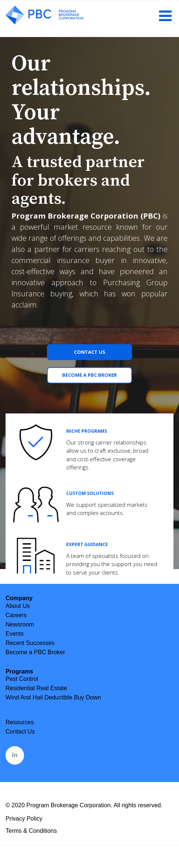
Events (15, 634)
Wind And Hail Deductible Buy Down (53, 697)
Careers (16, 615)
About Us (18, 606)
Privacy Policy (24, 819)
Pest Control (22, 679)
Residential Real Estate (36, 688)
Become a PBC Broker (89, 375)
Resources (20, 722)
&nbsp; (15, 755)
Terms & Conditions (31, 831)
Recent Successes (30, 643)
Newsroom (20, 624)
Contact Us (90, 352)
